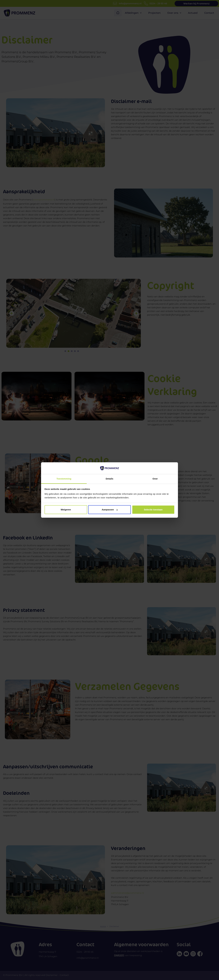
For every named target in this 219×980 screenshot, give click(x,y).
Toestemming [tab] (64, 479)
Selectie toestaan (153, 510)
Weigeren (66, 510)
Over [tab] (155, 479)
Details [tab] (109, 479)
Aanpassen (110, 510)
